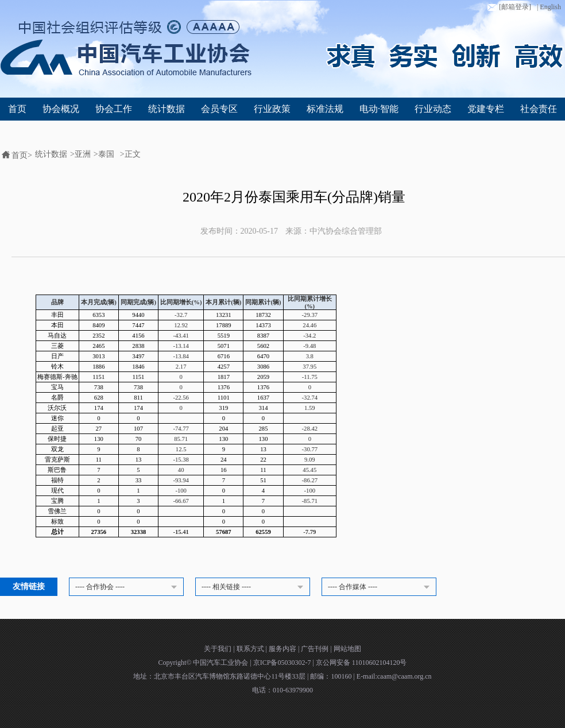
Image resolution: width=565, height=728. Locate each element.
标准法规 (325, 109)
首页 (17, 109)
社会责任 (539, 109)
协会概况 (61, 109)
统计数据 (167, 109)
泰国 (106, 154)
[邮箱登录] (508, 7)
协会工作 (114, 109)
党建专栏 (486, 109)
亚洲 (83, 154)
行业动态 (433, 109)
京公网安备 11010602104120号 (361, 663)
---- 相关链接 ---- (254, 587)
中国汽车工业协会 (221, 663)
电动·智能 (379, 109)
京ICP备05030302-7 (283, 663)
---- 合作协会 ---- (128, 587)
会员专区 (219, 109)
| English (549, 7)
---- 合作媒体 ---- (381, 587)
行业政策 (272, 109)
